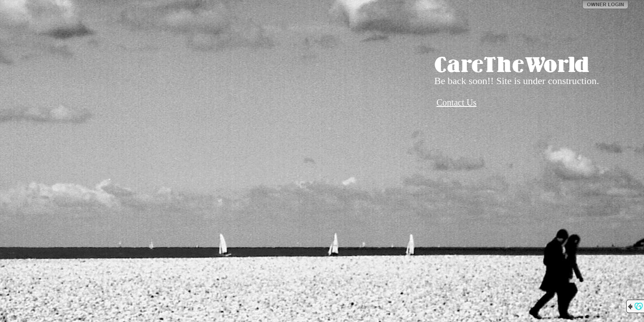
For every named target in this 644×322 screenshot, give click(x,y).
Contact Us (456, 102)
